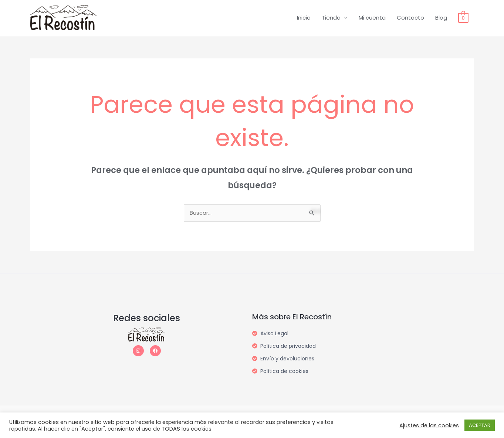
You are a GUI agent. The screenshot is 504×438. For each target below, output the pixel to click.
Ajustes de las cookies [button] (429, 425)
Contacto (410, 18)
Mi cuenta (372, 18)
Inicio (304, 18)
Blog (441, 18)
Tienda (331, 18)
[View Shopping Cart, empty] (463, 18)
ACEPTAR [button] (480, 425)
